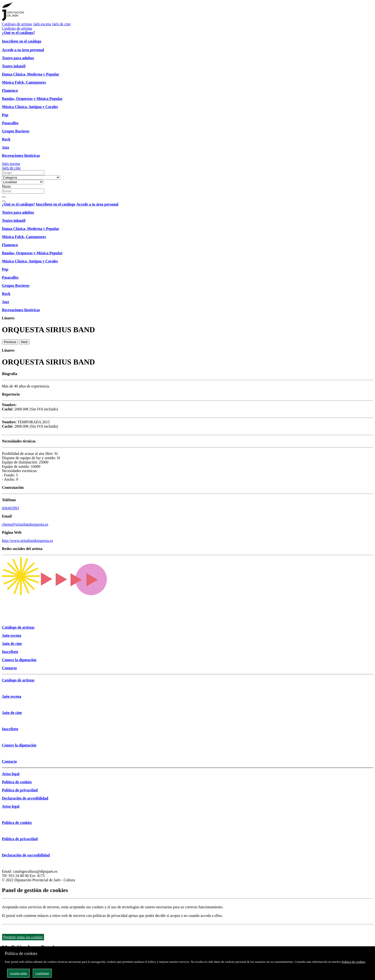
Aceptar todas (18, 973)
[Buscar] (4, 197)
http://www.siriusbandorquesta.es (27, 541)
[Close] (4, 201)
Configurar (42, 973)
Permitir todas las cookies (23, 937)
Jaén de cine (61, 24)
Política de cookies (353, 962)
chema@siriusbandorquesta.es (25, 524)
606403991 (11, 508)
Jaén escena (42, 24)
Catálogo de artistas (17, 24)
